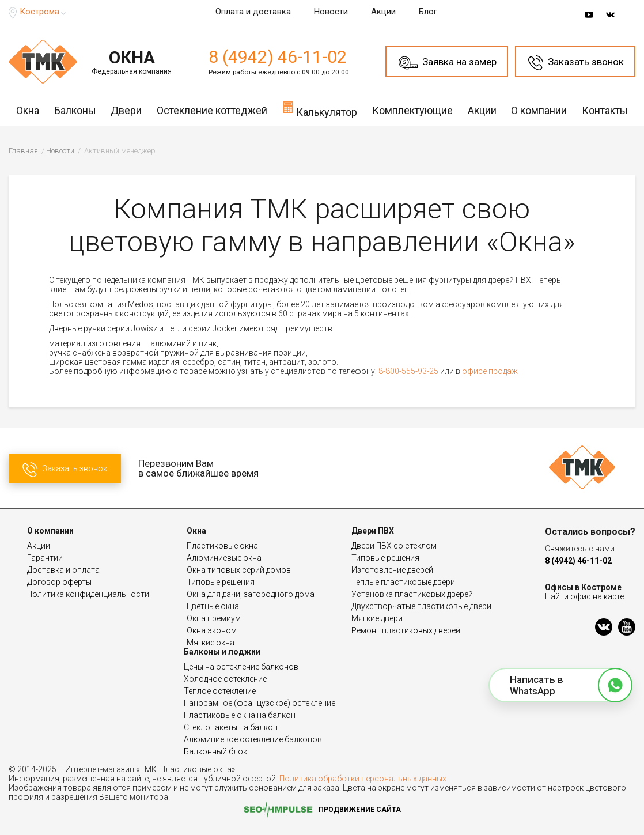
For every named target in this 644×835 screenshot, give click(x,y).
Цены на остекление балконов (241, 667)
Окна (28, 110)
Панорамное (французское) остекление (260, 703)
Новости (331, 12)
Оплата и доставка (253, 12)
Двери (126, 110)
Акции (383, 12)
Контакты (605, 110)
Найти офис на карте (584, 596)
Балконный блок (215, 751)
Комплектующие (412, 110)
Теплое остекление (220, 691)
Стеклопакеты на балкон (231, 727)
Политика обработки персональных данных (363, 779)
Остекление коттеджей (212, 110)
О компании (539, 110)
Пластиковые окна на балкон (240, 715)
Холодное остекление (225, 679)
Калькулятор (320, 109)
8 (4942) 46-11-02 (278, 57)
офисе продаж (490, 371)
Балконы (75, 110)
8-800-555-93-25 (408, 371)
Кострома (39, 12)
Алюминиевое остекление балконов (253, 739)
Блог (428, 12)
